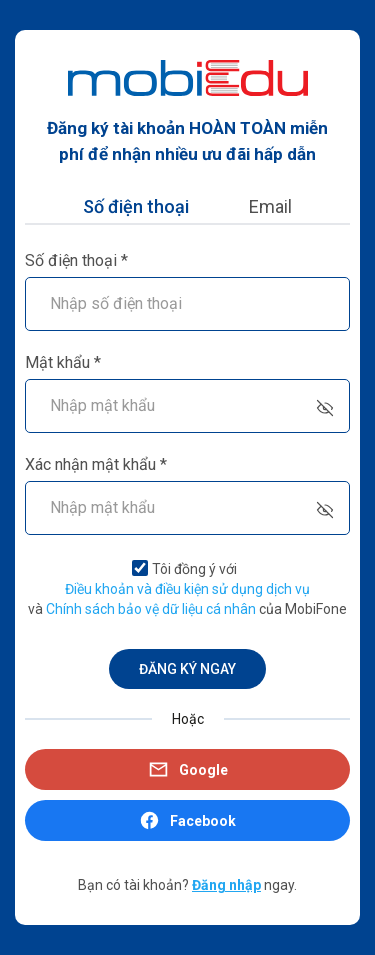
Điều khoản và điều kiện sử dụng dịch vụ (187, 589)
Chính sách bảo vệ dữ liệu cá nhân (151, 609)
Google (188, 769)
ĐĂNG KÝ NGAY (187, 669)
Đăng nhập (226, 885)
